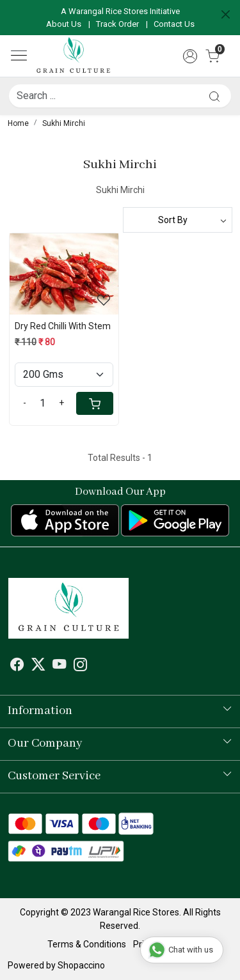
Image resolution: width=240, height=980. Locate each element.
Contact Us (174, 24)
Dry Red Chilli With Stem (63, 326)
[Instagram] (81, 667)
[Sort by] (178, 220)
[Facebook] (17, 667)
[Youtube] (60, 667)
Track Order (117, 24)
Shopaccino (81, 965)
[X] (38, 667)
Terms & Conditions (87, 944)
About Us (64, 24)
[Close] (226, 14)
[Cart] (95, 403)
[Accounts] (190, 56)
